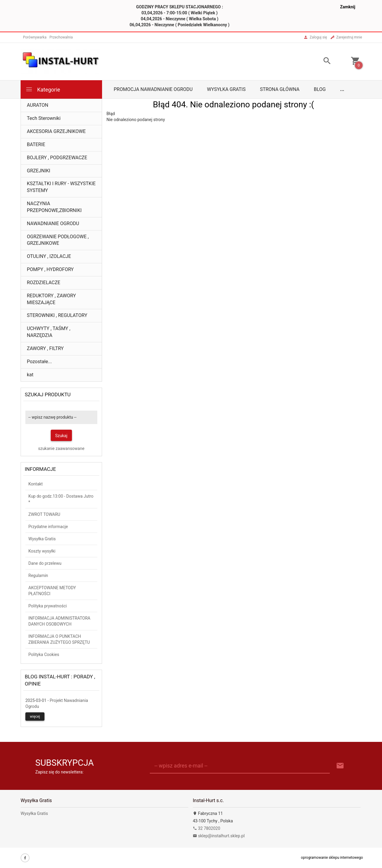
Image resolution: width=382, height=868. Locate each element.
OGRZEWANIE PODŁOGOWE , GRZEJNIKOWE (58, 240)
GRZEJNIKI (38, 171)
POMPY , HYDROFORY (50, 269)
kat (30, 375)
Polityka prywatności (48, 606)
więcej (35, 717)
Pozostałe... (39, 362)
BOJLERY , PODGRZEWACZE (57, 158)
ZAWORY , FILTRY (45, 348)
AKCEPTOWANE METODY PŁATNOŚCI (52, 591)
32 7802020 (207, 828)
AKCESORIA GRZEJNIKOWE (56, 131)
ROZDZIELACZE (44, 283)
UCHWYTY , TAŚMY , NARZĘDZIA (49, 332)
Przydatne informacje (48, 527)
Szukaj (61, 436)
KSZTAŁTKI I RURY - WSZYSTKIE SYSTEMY (61, 187)
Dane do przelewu (45, 563)
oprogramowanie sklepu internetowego (332, 858)
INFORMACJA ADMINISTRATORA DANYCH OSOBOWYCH (59, 621)
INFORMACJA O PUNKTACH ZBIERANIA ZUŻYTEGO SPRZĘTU (59, 639)
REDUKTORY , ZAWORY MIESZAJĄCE (51, 299)
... (342, 89)
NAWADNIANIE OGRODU (53, 223)
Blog (320, 89)
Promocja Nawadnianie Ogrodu (153, 89)
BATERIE (36, 144)
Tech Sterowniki (44, 118)
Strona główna (280, 89)
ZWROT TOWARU (44, 514)
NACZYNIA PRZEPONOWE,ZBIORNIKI (54, 207)
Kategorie (43, 89)
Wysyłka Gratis (226, 89)
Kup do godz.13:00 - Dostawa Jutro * (61, 499)
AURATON (38, 105)
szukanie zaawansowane (61, 448)
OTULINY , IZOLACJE (49, 256)
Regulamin (38, 575)
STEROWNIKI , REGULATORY (57, 315)
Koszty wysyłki (42, 551)
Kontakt (36, 484)
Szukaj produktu (48, 394)
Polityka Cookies (44, 655)
